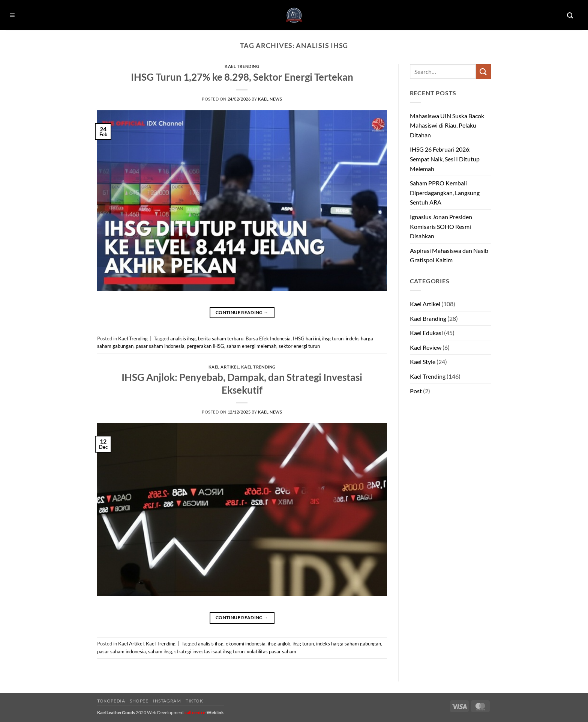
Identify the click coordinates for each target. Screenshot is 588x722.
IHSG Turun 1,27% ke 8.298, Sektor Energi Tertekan (242, 77)
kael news (270, 99)
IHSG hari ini (306, 338)
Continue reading (242, 312)
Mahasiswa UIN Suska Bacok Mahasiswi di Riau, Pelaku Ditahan (447, 125)
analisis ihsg (183, 338)
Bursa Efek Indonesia (268, 338)
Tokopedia (111, 701)
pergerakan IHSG (205, 346)
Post (416, 391)
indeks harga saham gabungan (349, 644)
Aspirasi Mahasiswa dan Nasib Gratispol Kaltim (449, 255)
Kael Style (423, 362)
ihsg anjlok (279, 644)
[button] (12, 16)
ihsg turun (333, 338)
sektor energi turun (299, 346)
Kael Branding (428, 318)
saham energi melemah (251, 346)
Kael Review (426, 347)
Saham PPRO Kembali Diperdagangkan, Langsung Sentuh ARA (445, 193)
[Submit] (483, 71)
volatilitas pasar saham (271, 651)
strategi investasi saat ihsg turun (209, 651)
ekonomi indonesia (246, 644)
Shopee (139, 701)
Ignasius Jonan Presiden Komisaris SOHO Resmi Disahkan (441, 226)
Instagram (167, 701)
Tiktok (194, 701)
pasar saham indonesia (160, 346)
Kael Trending (242, 66)
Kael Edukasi (426, 333)
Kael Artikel (224, 367)
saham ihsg (160, 651)
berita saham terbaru (221, 338)
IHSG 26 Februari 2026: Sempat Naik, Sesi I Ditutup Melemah (445, 159)
